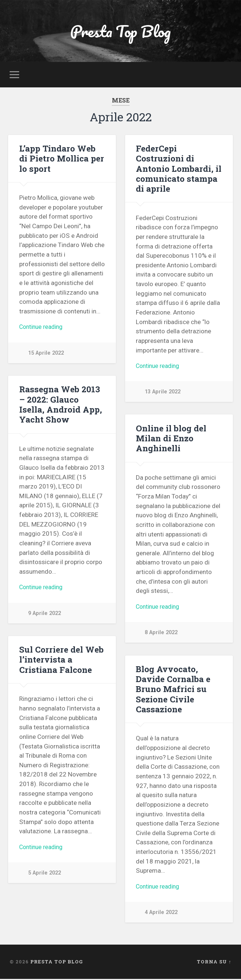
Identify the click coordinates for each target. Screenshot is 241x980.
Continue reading (43, 329)
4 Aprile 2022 (161, 914)
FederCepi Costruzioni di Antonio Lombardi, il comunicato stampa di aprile (178, 169)
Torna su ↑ (214, 963)
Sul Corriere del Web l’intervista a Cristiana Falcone (61, 660)
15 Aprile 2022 (46, 355)
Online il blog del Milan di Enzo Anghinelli (171, 439)
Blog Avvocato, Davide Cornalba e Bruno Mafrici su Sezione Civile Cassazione (173, 690)
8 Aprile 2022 (161, 634)
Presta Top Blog (120, 32)
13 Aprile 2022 (163, 393)
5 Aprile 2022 (44, 875)
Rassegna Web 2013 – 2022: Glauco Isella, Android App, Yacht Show (62, 405)
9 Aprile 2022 (44, 615)
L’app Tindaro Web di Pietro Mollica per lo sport (61, 159)
